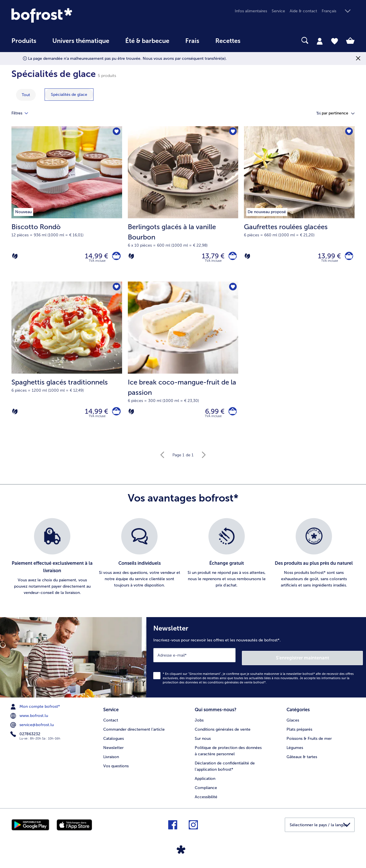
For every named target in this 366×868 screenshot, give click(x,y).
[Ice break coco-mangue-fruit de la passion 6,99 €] (183, 363)
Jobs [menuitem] (199, 721)
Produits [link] (24, 41)
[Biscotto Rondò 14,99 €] (67, 205)
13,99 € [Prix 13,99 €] (327, 257)
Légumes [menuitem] (295, 749)
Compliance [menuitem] (206, 789)
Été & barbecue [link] (147, 41)
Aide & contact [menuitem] (303, 11)
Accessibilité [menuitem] (206, 798)
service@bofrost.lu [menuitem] (33, 727)
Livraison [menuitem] (111, 758)
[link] (63, 15)
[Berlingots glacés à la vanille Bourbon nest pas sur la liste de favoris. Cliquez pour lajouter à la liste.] (232, 132)
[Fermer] (358, 59)
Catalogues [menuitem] (114, 739)
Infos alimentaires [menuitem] (251, 11)
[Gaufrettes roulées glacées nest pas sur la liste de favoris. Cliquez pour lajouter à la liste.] (348, 132)
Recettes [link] (228, 41)
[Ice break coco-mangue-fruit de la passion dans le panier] (231, 415)
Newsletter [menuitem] (113, 749)
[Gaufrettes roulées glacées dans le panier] (348, 257)
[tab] (320, 41)
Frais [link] (192, 41)
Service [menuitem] (278, 11)
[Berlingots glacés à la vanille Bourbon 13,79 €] (183, 205)
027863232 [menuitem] (26, 736)
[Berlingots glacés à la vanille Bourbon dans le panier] (231, 257)
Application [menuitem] (205, 779)
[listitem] (52, 562)
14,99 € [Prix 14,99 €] (94, 257)
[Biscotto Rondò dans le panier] (115, 257)
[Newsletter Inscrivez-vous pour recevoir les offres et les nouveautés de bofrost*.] (256, 661)
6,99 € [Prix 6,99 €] (212, 415)
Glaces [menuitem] (293, 721)
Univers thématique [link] (81, 41)
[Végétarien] (15, 257)
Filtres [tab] (23, 113)
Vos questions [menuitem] (116, 767)
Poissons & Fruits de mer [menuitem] (309, 739)
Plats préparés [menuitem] (299, 730)
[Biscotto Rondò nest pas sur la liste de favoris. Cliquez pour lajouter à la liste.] (116, 132)
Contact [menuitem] (111, 721)
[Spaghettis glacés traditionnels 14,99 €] (67, 363)
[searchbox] (260, 40)
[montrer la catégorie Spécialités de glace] (69, 95)
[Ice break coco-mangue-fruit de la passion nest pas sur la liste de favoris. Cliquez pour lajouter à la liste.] (232, 290)
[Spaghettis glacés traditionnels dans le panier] (115, 415)
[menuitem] (24, 44)
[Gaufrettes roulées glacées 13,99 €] (299, 205)
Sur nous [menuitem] (203, 739)
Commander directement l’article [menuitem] (134, 730)
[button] (338, 11)
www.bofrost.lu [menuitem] (30, 718)
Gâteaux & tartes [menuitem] (302, 758)
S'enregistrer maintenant (329, 660)
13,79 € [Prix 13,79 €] (210, 257)
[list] (183, 562)
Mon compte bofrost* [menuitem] (36, 709)
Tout (26, 95)
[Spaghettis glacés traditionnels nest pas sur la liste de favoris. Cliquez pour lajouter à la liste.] (116, 290)
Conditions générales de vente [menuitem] (223, 730)
